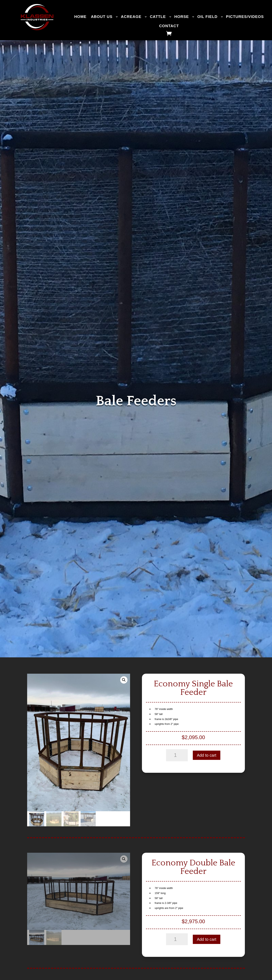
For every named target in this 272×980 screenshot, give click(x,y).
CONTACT (169, 26)
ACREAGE (131, 17)
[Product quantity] (177, 755)
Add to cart (207, 755)
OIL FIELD (207, 17)
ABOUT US (102, 17)
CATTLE (158, 17)
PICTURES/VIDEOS (245, 17)
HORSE (182, 17)
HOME (80, 17)
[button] (124, 680)
